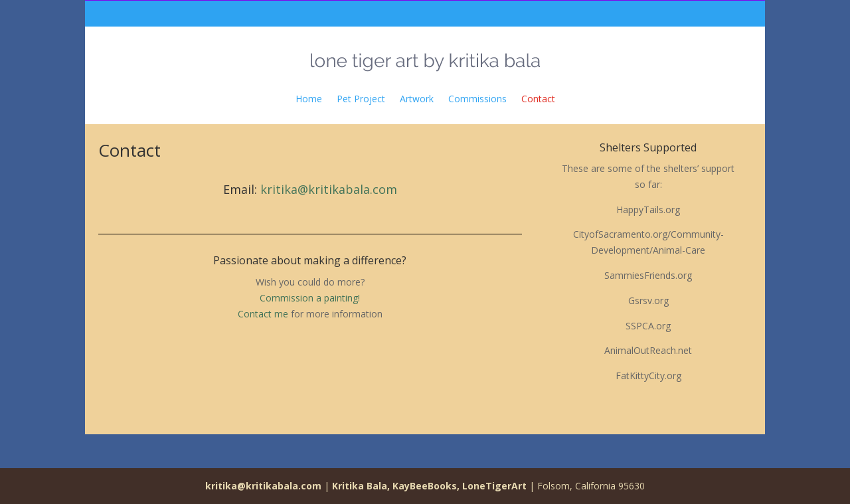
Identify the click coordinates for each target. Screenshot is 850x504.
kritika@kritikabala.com (329, 189)
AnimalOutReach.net (648, 350)
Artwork (417, 99)
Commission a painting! (310, 298)
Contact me (263, 314)
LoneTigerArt (494, 486)
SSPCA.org (648, 326)
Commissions (477, 99)
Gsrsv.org (648, 300)
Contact (538, 99)
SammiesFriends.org (648, 275)
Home (309, 99)
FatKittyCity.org (648, 376)
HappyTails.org (648, 210)
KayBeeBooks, (426, 486)
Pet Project (361, 99)
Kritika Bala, (361, 486)
